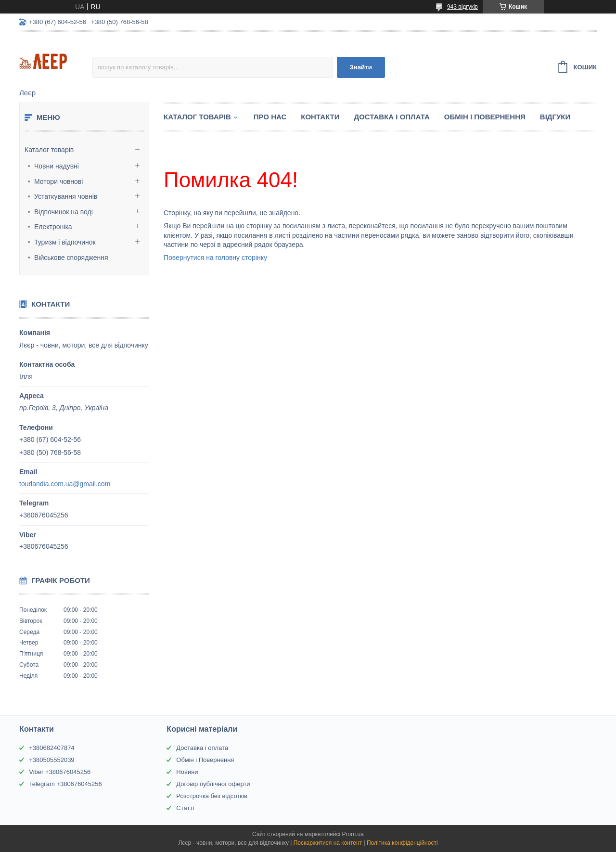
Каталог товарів (49, 150)
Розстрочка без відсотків (212, 796)
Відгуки (555, 117)
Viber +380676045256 (60, 772)
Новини (187, 772)
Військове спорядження (71, 258)
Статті (185, 808)
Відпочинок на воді (64, 212)
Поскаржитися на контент (328, 843)
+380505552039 (51, 760)
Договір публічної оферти (213, 784)
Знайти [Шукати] (361, 67)
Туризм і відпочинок (65, 242)
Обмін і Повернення (485, 117)
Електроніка (53, 227)
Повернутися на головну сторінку (215, 258)
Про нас (270, 117)
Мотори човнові (58, 181)
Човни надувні (57, 166)
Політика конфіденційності (402, 843)
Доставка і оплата (202, 748)
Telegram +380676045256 (65, 784)
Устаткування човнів (66, 196)
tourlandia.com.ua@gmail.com (65, 484)
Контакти (320, 117)
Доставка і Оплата (391, 117)
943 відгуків (462, 7)
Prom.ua (353, 834)
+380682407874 (51, 748)
